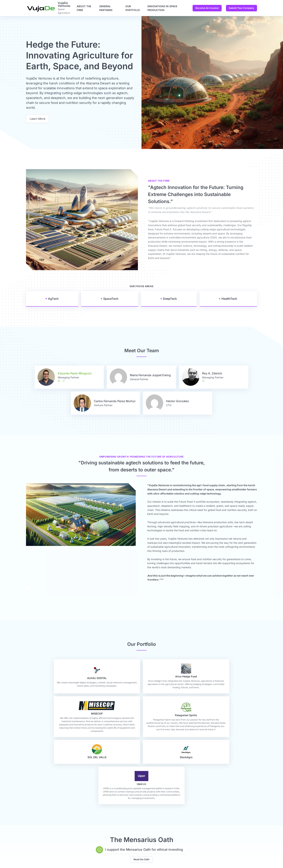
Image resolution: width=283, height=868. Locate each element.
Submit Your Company (241, 8)
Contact (124, 850)
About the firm (84, 8)
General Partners (106, 8)
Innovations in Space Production (162, 8)
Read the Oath (141, 808)
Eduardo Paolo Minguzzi (75, 373)
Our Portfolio (133, 8)
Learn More (38, 119)
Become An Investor (207, 8)
